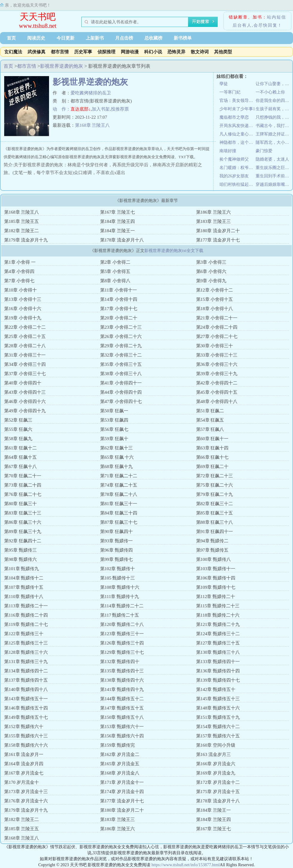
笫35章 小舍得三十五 (121, 364)
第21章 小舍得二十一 (217, 318)
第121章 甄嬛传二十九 (218, 624)
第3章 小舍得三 (211, 262)
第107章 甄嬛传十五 (24, 587)
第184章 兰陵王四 (117, 221)
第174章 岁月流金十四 (122, 792)
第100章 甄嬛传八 (213, 559)
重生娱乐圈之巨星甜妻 (274, 168)
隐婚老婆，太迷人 (272, 159)
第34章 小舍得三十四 (25, 364)
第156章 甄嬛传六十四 (122, 736)
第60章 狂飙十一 (212, 439)
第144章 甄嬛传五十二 (122, 699)
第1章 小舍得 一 (20, 262)
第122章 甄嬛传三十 (24, 634)
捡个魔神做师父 (234, 159)
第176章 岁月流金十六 (26, 801)
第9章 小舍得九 (211, 281)
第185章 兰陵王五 (22, 221)
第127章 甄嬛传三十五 (218, 643)
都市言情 (60, 52)
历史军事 (83, 52)
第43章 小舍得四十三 (25, 392)
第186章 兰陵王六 (213, 212)
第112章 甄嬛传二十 (216, 597)
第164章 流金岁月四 (24, 764)
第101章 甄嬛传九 (22, 569)
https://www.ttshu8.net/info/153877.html (186, 865)
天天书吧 (38, 17)
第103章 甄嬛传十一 (216, 569)
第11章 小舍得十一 (119, 290)
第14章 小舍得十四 (119, 299)
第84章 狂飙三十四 (119, 513)
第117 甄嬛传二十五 (120, 615)
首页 (11, 38)
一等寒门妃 (230, 92)
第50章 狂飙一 (114, 411)
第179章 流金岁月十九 (26, 240)
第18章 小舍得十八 (215, 309)
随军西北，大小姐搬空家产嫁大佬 (274, 142)
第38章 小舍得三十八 (121, 374)
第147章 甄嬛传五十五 (122, 708)
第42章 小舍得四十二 (217, 383)
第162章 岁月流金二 (120, 754)
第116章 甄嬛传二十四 (26, 615)
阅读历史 (36, 38)
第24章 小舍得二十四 (217, 327)
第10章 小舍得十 (20, 290)
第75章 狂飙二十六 (215, 485)
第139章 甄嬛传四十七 (218, 680)
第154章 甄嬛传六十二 (218, 727)
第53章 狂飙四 (114, 420)
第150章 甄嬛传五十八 (122, 717)
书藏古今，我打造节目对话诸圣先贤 (274, 126)
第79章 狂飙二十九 (215, 494)
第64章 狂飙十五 (20, 457)
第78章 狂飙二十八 (119, 494)
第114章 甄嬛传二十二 (122, 606)
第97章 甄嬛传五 (212, 550)
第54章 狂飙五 (210, 420)
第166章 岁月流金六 (216, 764)
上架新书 (95, 38)
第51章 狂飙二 (210, 411)
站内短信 (277, 17)
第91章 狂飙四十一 (215, 532)
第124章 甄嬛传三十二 (218, 634)
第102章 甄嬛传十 (117, 569)
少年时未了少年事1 (237, 109)
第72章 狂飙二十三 (215, 476)
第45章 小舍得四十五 (217, 392)
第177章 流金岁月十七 (218, 240)
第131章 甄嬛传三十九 (26, 662)
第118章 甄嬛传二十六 (218, 615)
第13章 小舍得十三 (23, 299)
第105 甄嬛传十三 (117, 578)
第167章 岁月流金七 (24, 773)
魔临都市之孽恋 (234, 117)
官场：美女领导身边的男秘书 (238, 101)
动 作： (62, 109)
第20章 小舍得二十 (119, 318)
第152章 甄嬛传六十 (24, 727)
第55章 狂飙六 (18, 429)
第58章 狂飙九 (18, 439)
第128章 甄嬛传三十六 (26, 652)
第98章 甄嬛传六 (20, 559)
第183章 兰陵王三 (213, 221)
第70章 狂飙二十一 (23, 476)
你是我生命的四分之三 (274, 101)
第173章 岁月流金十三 (26, 792)
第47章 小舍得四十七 (121, 401)
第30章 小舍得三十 (215, 346)
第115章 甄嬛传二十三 (218, 606)
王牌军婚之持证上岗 (274, 134)
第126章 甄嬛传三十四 (122, 643)
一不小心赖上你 (270, 92)
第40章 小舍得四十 (23, 383)
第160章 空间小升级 (216, 745)
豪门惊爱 (264, 151)
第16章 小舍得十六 (23, 309)
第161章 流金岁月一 (24, 754)
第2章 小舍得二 (115, 262)
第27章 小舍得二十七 (217, 336)
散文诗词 (200, 52)
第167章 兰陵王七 (117, 212)
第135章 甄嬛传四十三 (122, 671)
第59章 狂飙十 (114, 439)
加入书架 (101, 109)
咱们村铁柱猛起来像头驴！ (238, 184)
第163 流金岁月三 (213, 754)
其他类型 (223, 52)
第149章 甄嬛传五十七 (26, 717)
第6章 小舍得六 (211, 271)
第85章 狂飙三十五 (215, 513)
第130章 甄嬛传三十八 (218, 652)
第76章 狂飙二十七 (23, 494)
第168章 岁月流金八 (120, 773)
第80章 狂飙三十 (20, 504)
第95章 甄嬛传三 (20, 550)
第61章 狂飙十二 (20, 448)
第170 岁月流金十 (22, 782)
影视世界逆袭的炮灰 (62, 66)
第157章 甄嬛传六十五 (218, 736)
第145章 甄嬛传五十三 (218, 699)
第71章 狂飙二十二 (119, 476)
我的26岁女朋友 (234, 176)
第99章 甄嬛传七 (116, 559)
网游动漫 (130, 52)
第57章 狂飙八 (210, 429)
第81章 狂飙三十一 (119, 504)
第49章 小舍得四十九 (25, 411)
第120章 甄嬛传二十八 (122, 624)
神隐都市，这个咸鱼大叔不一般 (238, 142)
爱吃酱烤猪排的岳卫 (91, 93)
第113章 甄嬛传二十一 (26, 606)
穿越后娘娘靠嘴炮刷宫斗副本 (274, 184)
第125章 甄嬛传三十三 (26, 643)
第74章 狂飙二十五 (119, 485)
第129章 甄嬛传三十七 (122, 652)
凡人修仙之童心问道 (238, 134)
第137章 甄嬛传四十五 (26, 680)
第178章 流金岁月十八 (122, 240)
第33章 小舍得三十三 (217, 355)
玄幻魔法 (13, 52)
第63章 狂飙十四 (212, 448)
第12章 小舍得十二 (215, 290)
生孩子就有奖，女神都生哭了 (274, 109)
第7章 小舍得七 (19, 281)
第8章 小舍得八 (115, 281)
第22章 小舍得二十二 (25, 327)
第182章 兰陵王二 (22, 231)
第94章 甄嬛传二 (212, 541)
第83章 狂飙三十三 (23, 513)
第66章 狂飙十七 (212, 457)
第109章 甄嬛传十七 (216, 587)
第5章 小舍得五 (115, 271)
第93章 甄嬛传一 (116, 541)
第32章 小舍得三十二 (121, 355)
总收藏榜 (153, 38)
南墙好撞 (228, 151)
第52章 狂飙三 (18, 420)
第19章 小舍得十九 (23, 318)
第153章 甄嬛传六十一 (122, 727)
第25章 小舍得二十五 (25, 336)
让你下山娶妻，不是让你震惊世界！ (274, 84)
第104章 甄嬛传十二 (24, 578)
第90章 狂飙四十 (116, 532)
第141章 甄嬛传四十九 (122, 689)
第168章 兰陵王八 (92, 125)
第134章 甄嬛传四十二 (26, 671)
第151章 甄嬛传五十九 (218, 717)
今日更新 (65, 38)
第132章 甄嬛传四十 (120, 662)
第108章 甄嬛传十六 (120, 587)
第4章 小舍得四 (19, 271)
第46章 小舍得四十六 (25, 401)
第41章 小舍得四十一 (121, 383)
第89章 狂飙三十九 (23, 532)
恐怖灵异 (176, 52)
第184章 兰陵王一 (117, 231)
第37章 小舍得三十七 (25, 374)
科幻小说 (153, 52)
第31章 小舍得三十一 (25, 355)
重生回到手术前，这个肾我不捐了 (274, 176)
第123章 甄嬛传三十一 (122, 634)
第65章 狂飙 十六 (117, 457)
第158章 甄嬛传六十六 (26, 745)
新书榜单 (183, 38)
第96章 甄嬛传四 (116, 550)
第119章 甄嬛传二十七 (26, 624)
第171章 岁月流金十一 (122, 782)
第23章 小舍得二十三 (121, 327)
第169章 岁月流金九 (216, 773)
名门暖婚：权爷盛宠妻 (238, 168)
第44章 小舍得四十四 (121, 392)
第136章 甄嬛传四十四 (218, 671)
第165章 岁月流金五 (120, 764)
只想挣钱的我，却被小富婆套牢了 (274, 117)
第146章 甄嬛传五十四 (26, 708)
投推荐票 (120, 109)
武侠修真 (36, 52)
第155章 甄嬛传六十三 (26, 736)
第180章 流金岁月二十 (218, 231)
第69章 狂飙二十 (212, 467)
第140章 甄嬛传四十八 (26, 689)
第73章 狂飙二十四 (23, 485)
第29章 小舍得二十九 (121, 346)
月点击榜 (124, 38)
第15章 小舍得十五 (215, 299)
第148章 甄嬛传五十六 (218, 708)
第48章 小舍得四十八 (217, 401)
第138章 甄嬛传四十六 (122, 680)
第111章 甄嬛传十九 (120, 597)
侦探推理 (106, 52)
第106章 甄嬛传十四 (216, 578)
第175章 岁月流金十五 (218, 792)
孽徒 (224, 84)
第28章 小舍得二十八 (25, 346)
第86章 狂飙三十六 (23, 522)
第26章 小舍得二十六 (121, 336)
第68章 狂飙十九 (116, 467)
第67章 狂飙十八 (20, 467)
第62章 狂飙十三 (116, 448)
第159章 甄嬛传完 (117, 745)
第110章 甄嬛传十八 (24, 597)
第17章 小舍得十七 (119, 309)
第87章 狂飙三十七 (119, 522)
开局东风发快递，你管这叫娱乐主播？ (238, 126)
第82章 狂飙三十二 (215, 504)
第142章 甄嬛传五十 (216, 689)
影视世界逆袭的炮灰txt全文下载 (174, 251)
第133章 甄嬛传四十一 (218, 662)
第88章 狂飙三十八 (215, 522)
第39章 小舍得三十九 (217, 374)
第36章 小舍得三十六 (217, 364)
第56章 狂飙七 (114, 429)
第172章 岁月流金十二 (218, 782)
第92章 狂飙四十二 (23, 541)
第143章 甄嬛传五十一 (26, 699)
